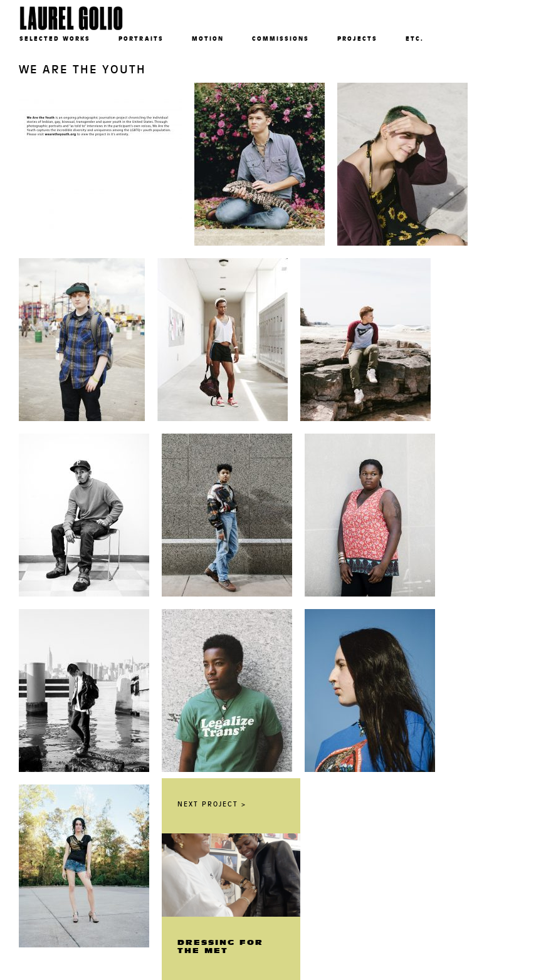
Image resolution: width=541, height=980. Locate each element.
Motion (208, 39)
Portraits (141, 39)
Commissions (281, 39)
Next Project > (212, 804)
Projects (357, 39)
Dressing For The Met (220, 947)
